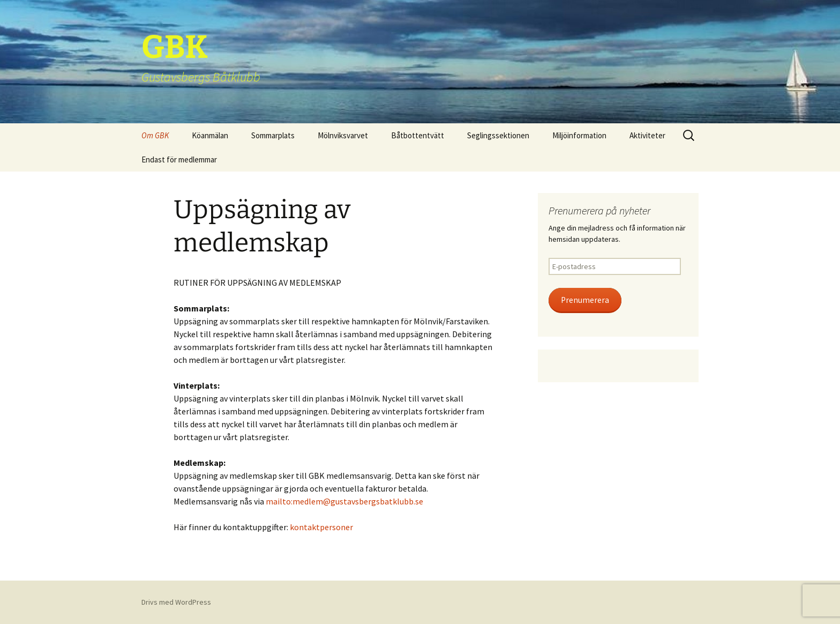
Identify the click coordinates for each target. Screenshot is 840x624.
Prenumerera (585, 300)
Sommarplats (273, 135)
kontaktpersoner (321, 527)
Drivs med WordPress (176, 602)
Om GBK (155, 135)
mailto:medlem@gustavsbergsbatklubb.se (344, 501)
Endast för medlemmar (179, 159)
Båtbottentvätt (418, 135)
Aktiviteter (647, 135)
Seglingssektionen (498, 135)
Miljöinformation (579, 135)
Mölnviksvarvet (343, 135)
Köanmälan (210, 135)
